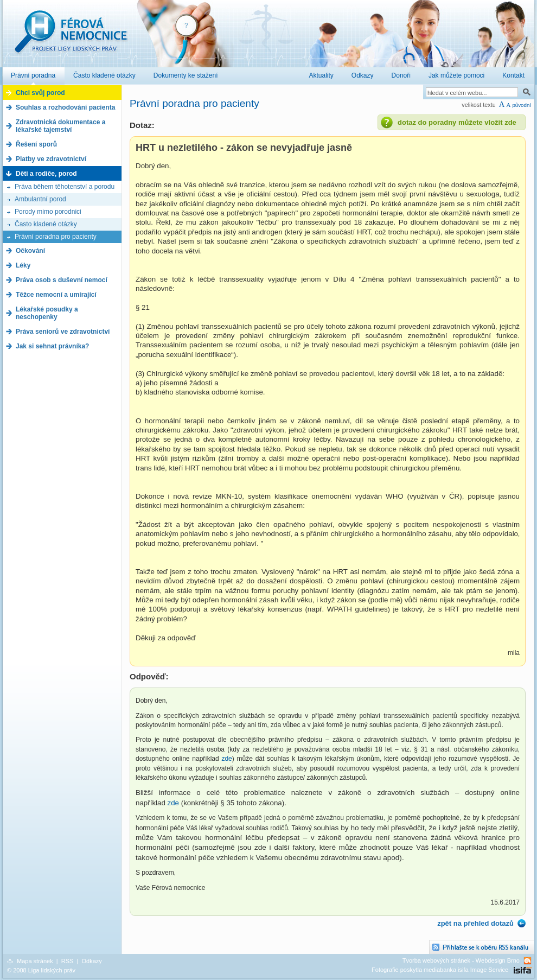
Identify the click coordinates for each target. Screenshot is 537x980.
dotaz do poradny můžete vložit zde (457, 122)
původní (522, 105)
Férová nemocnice (71, 37)
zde (226, 759)
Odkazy (91, 961)
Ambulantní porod (40, 199)
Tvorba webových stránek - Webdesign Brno (461, 960)
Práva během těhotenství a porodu (65, 187)
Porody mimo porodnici (48, 212)
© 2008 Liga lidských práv (41, 970)
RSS (68, 961)
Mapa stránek (35, 961)
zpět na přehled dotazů (475, 923)
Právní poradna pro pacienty (56, 237)
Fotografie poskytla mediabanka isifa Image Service (440, 970)
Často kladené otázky (46, 224)
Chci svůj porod (40, 93)
